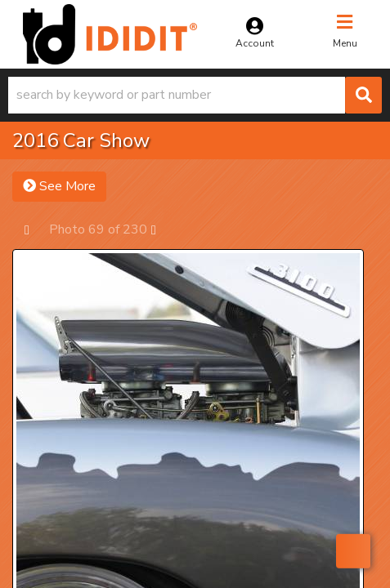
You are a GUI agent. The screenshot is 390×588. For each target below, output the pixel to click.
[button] (195, 95)
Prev (35, 229)
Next (161, 229)
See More (59, 186)
